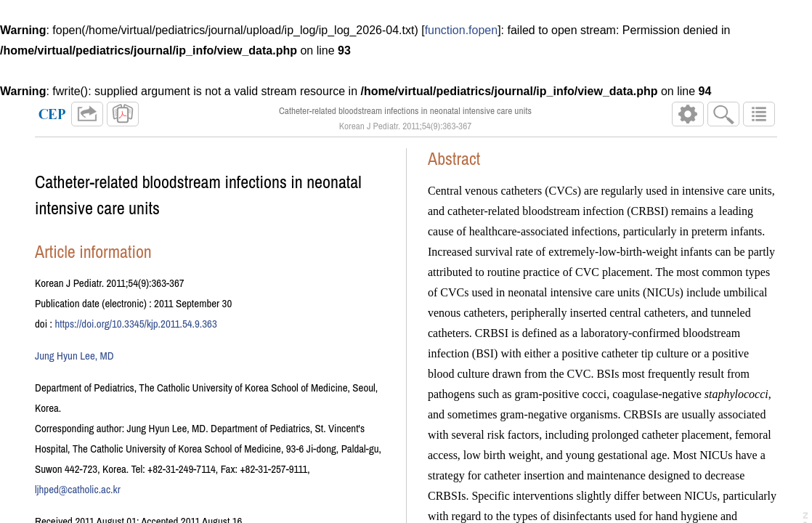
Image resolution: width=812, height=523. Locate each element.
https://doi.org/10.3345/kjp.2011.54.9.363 (135, 324)
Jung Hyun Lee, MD (74, 356)
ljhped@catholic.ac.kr (78, 489)
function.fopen (462, 30)
